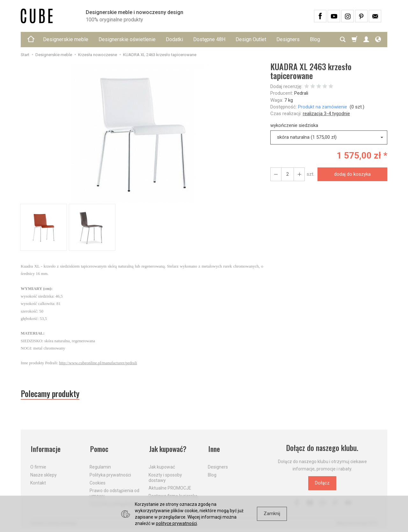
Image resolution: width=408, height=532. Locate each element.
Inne (214, 449)
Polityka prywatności (110, 474)
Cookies (98, 482)
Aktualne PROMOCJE (170, 487)
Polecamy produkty (51, 394)
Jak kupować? (168, 449)
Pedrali (301, 93)
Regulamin (100, 466)
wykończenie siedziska (294, 125)
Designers (288, 39)
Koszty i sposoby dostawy (165, 477)
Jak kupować (162, 466)
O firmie (38, 466)
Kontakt (38, 482)
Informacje (46, 449)
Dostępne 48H (209, 39)
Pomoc (99, 449)
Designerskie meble (66, 39)
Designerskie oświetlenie (127, 39)
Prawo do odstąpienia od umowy (114, 492)
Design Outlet (251, 39)
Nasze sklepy (44, 474)
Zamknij (272, 514)
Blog (212, 474)
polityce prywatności (176, 523)
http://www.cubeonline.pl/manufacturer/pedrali (98, 363)
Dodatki (174, 39)
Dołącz (322, 484)
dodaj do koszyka (352, 174)
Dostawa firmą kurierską (173, 495)
